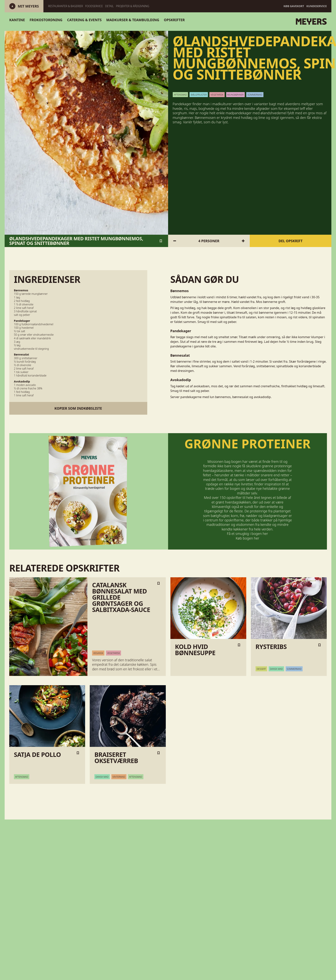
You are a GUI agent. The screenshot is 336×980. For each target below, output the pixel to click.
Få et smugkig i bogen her (247, 534)
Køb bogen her (247, 538)
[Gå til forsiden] (259, 22)
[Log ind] (28, 6)
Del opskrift (290, 241)
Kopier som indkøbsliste (78, 408)
